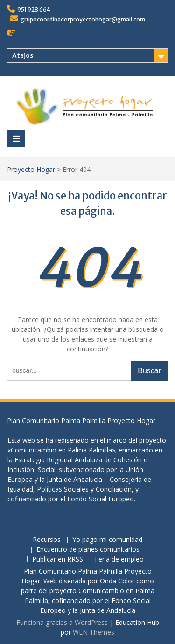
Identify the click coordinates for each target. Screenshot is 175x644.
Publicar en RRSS (58, 559)
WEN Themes (94, 632)
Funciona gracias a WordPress (62, 622)
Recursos (47, 540)
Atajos (23, 55)
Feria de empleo (119, 559)
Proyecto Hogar (31, 169)
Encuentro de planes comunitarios (88, 550)
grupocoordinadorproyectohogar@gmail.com (83, 19)
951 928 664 (34, 10)
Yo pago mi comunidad (107, 540)
